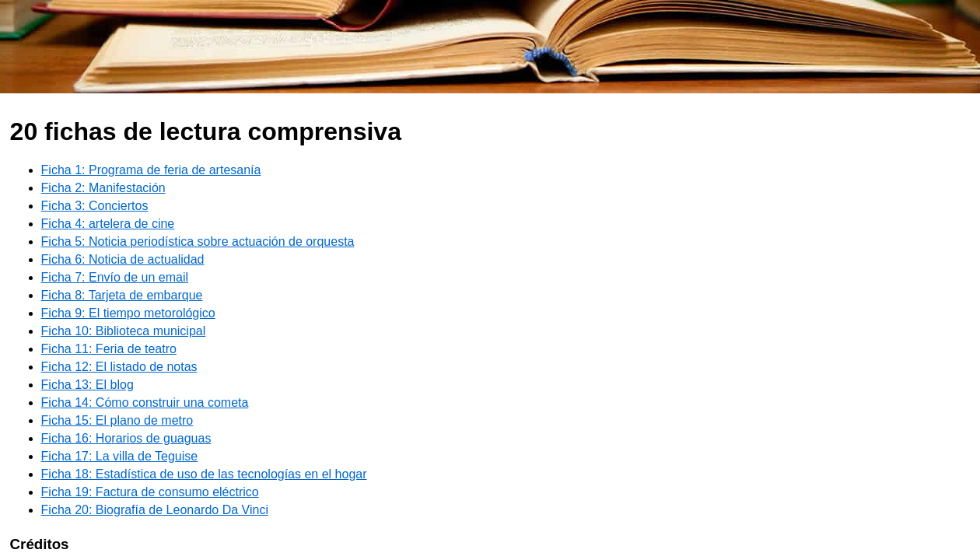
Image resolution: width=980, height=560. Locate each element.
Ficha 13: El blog (87, 385)
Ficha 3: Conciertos (95, 206)
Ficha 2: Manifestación (103, 188)
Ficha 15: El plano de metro (117, 420)
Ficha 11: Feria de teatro (109, 349)
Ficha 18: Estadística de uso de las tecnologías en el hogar (204, 474)
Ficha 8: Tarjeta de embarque (122, 295)
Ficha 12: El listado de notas (119, 367)
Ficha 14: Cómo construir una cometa (145, 402)
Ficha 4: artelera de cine (108, 224)
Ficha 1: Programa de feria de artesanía (151, 170)
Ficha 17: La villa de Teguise (120, 456)
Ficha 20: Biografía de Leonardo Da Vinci (155, 510)
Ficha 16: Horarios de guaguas (126, 438)
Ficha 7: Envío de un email (115, 277)
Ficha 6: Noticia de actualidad (123, 259)
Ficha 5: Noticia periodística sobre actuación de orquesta (198, 241)
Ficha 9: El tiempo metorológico (128, 313)
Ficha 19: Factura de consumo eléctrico (150, 492)
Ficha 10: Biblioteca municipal (124, 331)
